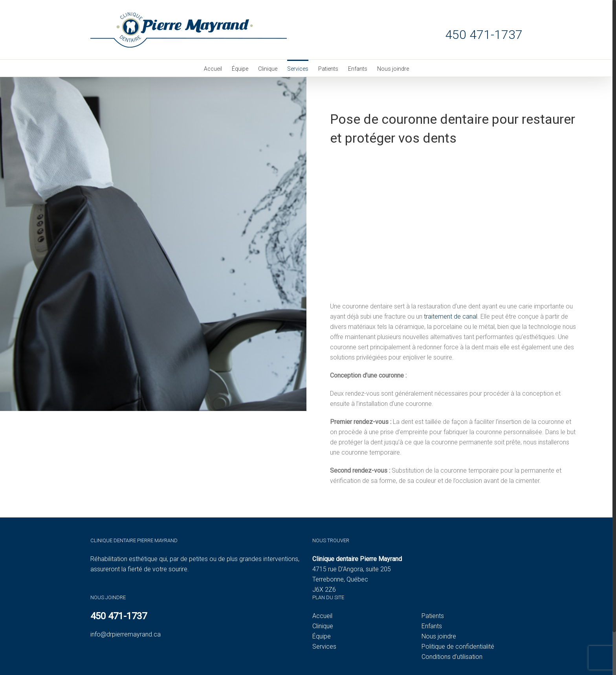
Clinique (323, 626)
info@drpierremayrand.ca (126, 634)
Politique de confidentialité (458, 647)
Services (324, 647)
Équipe (322, 636)
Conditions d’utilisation (452, 657)
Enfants (432, 626)
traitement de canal (451, 316)
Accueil (322, 616)
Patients (433, 616)
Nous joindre (439, 636)
